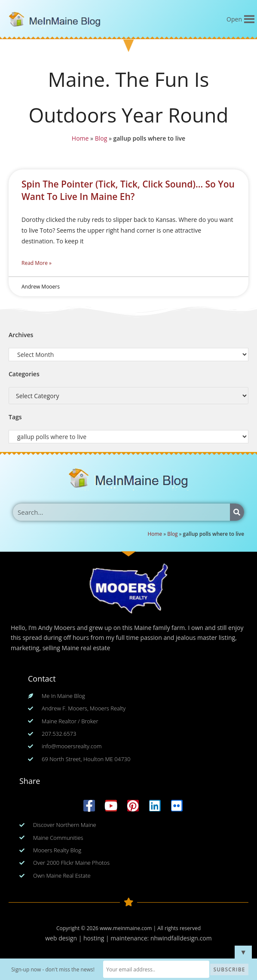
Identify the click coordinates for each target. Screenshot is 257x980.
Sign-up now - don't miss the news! (54, 969)
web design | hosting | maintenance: (98, 938)
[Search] (237, 512)
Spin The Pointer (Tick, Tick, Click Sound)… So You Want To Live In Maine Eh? (128, 190)
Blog (100, 139)
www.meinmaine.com (126, 928)
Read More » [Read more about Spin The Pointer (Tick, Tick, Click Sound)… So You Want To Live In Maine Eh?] (37, 263)
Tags (15, 417)
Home (79, 139)
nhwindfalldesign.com (181, 938)
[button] (234, 19)
